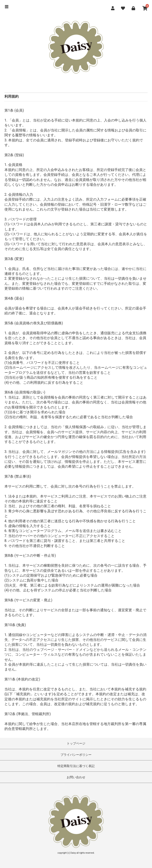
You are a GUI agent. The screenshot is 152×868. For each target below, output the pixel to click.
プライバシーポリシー (76, 755)
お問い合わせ (76, 777)
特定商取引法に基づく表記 (76, 766)
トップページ (76, 743)
